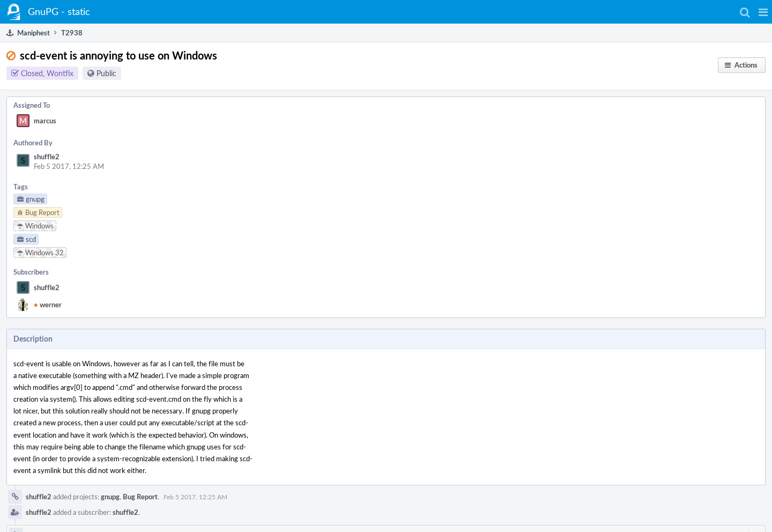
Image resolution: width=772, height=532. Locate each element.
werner (48, 305)
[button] (763, 12)
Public (106, 73)
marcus (45, 121)
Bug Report (140, 497)
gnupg (110, 497)
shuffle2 (47, 157)
